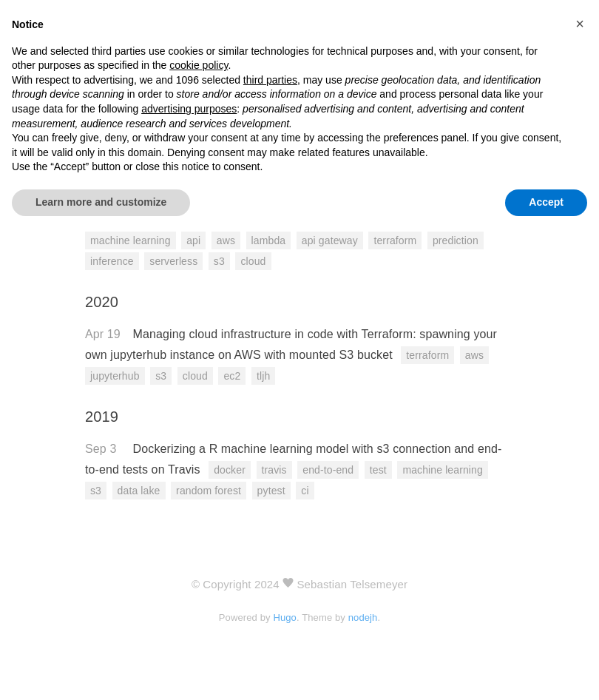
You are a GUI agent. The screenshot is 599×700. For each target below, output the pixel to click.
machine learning (131, 240)
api (193, 240)
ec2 (232, 376)
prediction (456, 240)
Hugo (285, 617)
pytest (271, 491)
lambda (269, 240)
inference (112, 261)
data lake (139, 491)
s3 (219, 261)
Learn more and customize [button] (101, 202)
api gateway (330, 240)
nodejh (363, 617)
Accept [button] (546, 202)
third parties (270, 80)
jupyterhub (115, 376)
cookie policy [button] (199, 65)
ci (305, 491)
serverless (173, 261)
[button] (580, 24)
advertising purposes (189, 109)
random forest (209, 491)
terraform (395, 240)
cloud (253, 261)
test (378, 470)
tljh (263, 376)
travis (274, 470)
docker (230, 470)
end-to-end (328, 470)
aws (226, 240)
